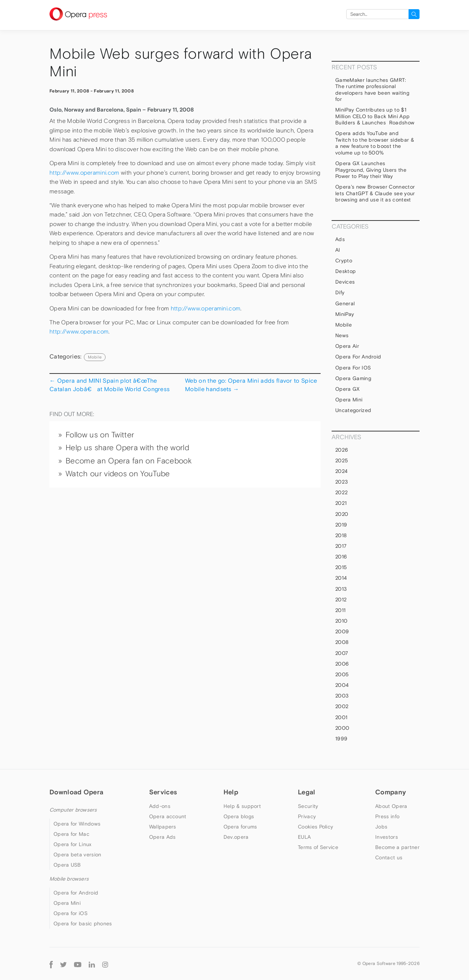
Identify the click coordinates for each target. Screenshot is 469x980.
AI (338, 250)
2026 (342, 450)
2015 (341, 567)
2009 (342, 631)
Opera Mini (349, 400)
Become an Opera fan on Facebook (129, 461)
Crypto (344, 261)
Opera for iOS (353, 368)
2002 (342, 706)
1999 (341, 739)
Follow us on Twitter (100, 435)
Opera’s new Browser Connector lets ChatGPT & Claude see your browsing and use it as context (375, 193)
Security (308, 806)
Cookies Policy (315, 827)
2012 (341, 600)
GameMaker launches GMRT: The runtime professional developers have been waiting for (372, 90)
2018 (341, 535)
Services (163, 792)
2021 (341, 503)
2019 (341, 525)
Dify (340, 292)
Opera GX (348, 389)
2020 (342, 514)
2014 (341, 578)
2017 (341, 546)
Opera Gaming (353, 378)
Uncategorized (353, 410)
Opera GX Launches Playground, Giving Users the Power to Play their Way (371, 170)
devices (345, 282)
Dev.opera (236, 837)
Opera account (168, 816)
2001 (341, 717)
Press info (387, 816)
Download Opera (76, 792)
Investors (387, 837)
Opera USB (67, 865)
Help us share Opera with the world (127, 448)
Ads (340, 239)
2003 (342, 696)
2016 (341, 557)
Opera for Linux (73, 844)
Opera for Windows (77, 824)
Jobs (381, 827)
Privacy (307, 816)
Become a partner (397, 847)
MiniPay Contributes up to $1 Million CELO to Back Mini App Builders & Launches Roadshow (375, 116)
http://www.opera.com (79, 331)
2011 (340, 610)
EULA (304, 837)
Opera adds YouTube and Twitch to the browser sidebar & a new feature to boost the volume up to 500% (375, 143)
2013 (341, 589)
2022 (341, 492)
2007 (342, 653)
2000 (342, 728)
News (342, 335)
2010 (341, 621)
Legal (307, 792)
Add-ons (160, 806)
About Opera (391, 806)
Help (231, 792)
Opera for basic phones (83, 923)
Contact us (389, 857)
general (345, 303)
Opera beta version (77, 855)
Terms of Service (318, 847)
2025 (341, 460)
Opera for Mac (71, 834)
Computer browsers (73, 810)
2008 (342, 642)
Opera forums (240, 827)
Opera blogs (239, 816)
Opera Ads (163, 837)
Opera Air (347, 346)
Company (391, 792)
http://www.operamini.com (84, 173)
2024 (341, 471)
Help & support (242, 806)
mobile (95, 357)
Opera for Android (358, 357)
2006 (342, 664)
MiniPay (345, 314)
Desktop (346, 271)
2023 (341, 482)
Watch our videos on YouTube (118, 474)
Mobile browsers (69, 879)
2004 (342, 685)
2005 (342, 674)
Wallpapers (163, 827)
